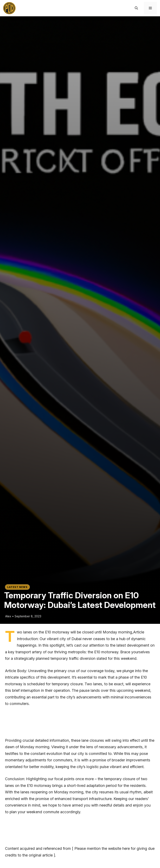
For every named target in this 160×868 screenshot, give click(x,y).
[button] (136, 8)
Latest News (17, 587)
